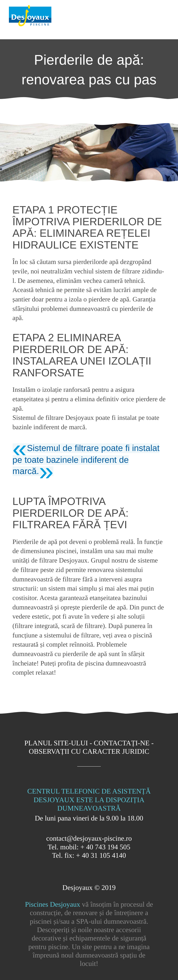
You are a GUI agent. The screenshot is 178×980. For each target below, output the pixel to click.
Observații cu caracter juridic (89, 751)
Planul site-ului (56, 743)
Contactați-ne (122, 743)
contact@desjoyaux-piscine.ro (89, 838)
